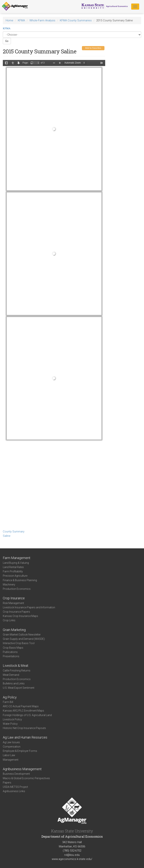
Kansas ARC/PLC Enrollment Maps (23, 711)
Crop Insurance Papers (16, 612)
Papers (7, 783)
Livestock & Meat (16, 666)
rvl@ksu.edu (72, 855)
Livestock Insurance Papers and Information (29, 607)
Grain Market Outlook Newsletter (22, 635)
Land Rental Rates (13, 567)
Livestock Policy (12, 719)
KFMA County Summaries (76, 20)
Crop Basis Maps (13, 648)
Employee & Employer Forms (20, 751)
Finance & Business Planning (20, 580)
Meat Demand (11, 675)
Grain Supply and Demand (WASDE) (24, 639)
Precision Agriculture (15, 576)
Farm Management (17, 558)
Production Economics (17, 589)
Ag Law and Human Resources (25, 737)
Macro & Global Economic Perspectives (26, 778)
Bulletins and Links (14, 683)
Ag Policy (10, 697)
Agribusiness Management (22, 769)
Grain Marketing (14, 630)
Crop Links (9, 620)
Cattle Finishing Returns (17, 671)
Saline (7, 536)
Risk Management (13, 603)
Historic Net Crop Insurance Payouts (24, 728)
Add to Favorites (93, 48)
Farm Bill (8, 702)
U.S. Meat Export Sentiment (19, 688)
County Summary (14, 532)
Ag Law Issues (11, 742)
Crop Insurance (14, 598)
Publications (10, 652)
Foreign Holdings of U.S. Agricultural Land (27, 715)
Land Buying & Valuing (16, 563)
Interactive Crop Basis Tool (19, 643)
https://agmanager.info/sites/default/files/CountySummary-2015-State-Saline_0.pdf (54, 294)
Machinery (9, 585)
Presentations (11, 656)
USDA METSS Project (15, 787)
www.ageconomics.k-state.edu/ (72, 859)
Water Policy (10, 724)
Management (11, 760)
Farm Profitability (13, 571)
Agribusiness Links (14, 791)
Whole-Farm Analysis (42, 20)
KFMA (21, 20)
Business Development (16, 774)
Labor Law (9, 755)
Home (9, 20)
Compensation (12, 747)
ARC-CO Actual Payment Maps (21, 706)
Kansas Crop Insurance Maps (20, 616)
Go (7, 41)
